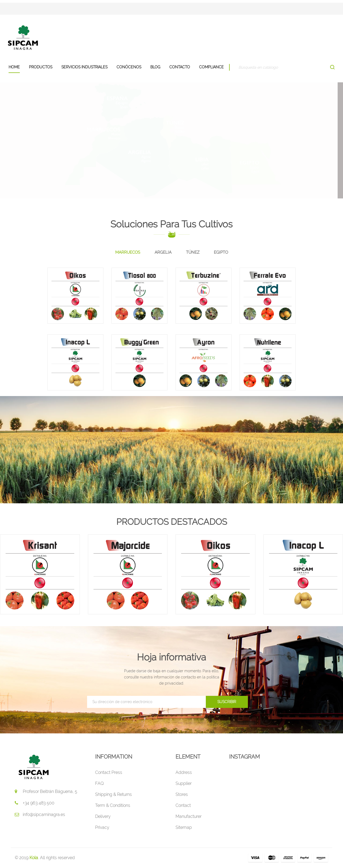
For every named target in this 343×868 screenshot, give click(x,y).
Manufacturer (189, 816)
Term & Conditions (113, 805)
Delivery (103, 816)
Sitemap (184, 827)
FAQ (99, 783)
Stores (182, 794)
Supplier (184, 783)
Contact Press (109, 772)
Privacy (102, 827)
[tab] (128, 253)
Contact (183, 805)
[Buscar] (284, 67)
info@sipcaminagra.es (44, 815)
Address (184, 772)
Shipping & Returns (113, 794)
